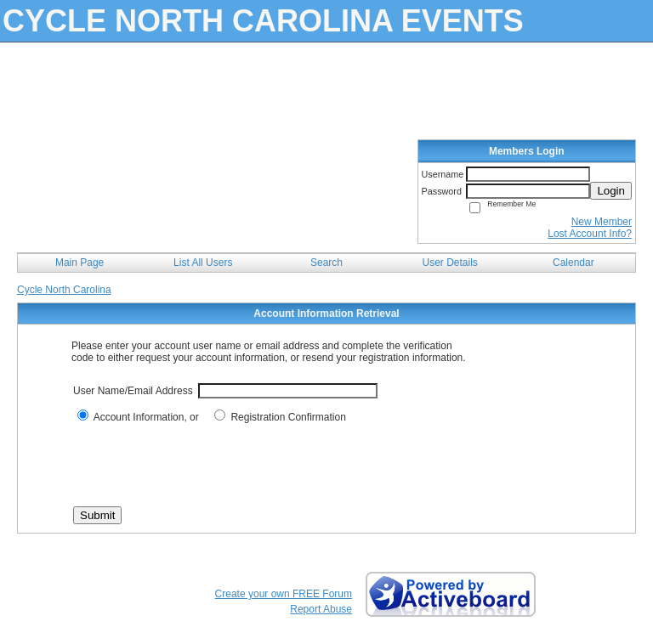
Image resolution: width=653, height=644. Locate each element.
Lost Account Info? (590, 234)
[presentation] (202, 465)
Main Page (79, 263)
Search (326, 263)
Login (611, 191)
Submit (97, 515)
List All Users (203, 263)
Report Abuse (321, 609)
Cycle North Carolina (64, 290)
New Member (602, 222)
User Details (449, 263)
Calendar (574, 263)
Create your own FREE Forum (284, 594)
